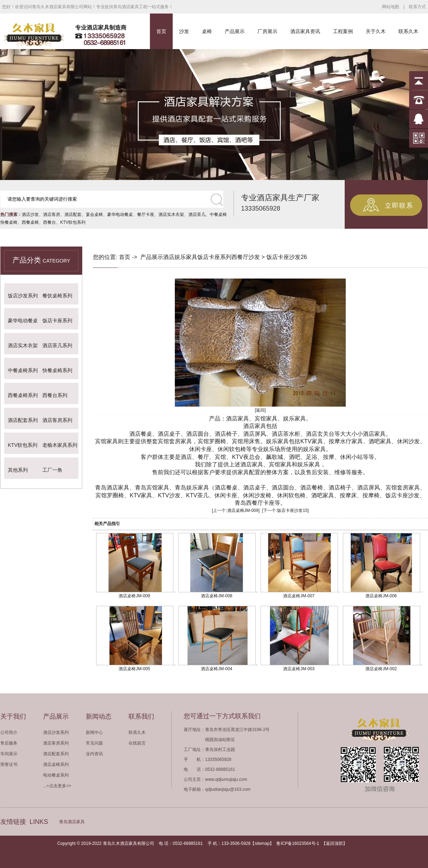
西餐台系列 (55, 395)
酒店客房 (52, 215)
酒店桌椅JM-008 (216, 596)
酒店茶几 (197, 215)
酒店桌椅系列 (56, 764)
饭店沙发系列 (23, 296)
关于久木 (376, 31)
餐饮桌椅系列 (57, 296)
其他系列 (18, 470)
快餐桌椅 (9, 222)
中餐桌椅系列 (23, 370)
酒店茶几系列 (57, 345)
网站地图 (391, 7)
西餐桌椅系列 (23, 395)
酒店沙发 (30, 215)
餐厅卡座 (146, 215)
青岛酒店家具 (72, 822)
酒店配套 (73, 215)
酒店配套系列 (23, 420)
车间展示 (9, 754)
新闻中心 (94, 732)
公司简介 (9, 732)
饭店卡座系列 (57, 321)
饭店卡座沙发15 (292, 510)
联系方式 (417, 7)
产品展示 (235, 31)
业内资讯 (94, 754)
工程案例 (343, 31)
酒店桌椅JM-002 (381, 669)
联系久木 (408, 31)
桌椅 (207, 31)
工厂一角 (52, 470)
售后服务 (9, 743)
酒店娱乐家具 (180, 257)
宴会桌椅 (94, 215)
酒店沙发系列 (56, 732)
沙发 (184, 31)
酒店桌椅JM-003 (299, 669)
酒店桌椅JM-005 (134, 669)
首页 (161, 31)
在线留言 (137, 743)
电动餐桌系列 (56, 775)
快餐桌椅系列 (57, 370)
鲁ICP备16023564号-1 (298, 843)
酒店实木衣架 (171, 215)
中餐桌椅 (218, 215)
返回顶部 (334, 843)
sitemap (262, 843)
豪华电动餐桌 (120, 215)
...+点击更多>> (57, 786)
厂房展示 (267, 31)
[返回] (260, 410)
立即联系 (399, 206)
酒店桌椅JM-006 (381, 596)
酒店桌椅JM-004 (216, 669)
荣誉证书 (9, 764)
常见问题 (94, 743)
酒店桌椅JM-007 (299, 596)
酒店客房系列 (57, 420)
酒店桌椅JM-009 (243, 510)
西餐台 (49, 222)
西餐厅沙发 (246, 257)
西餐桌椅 (30, 222)
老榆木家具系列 (60, 445)
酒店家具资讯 (305, 31)
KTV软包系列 (73, 222)
